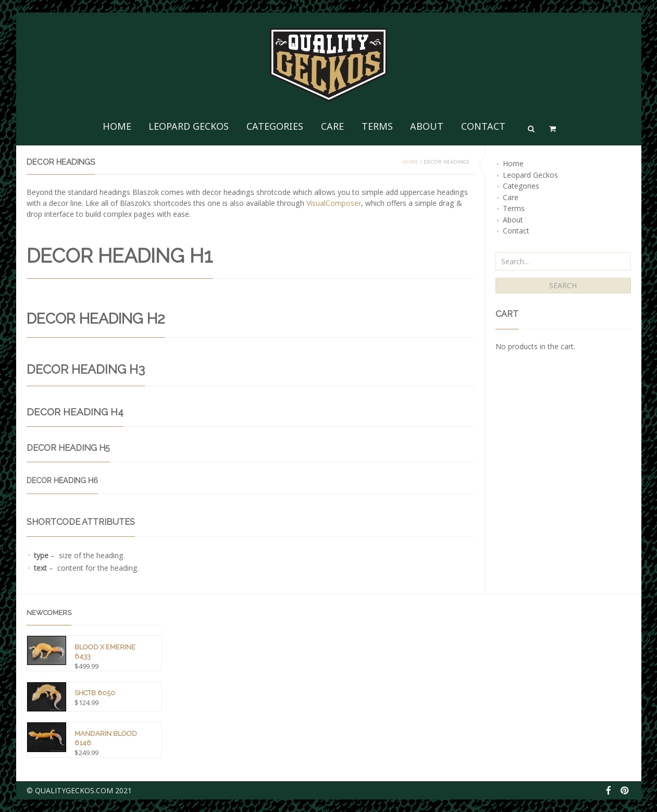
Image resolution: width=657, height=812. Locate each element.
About (427, 126)
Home (117, 126)
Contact (483, 126)
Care (332, 126)
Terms (377, 126)
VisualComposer (334, 203)
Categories (275, 126)
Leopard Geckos (189, 126)
